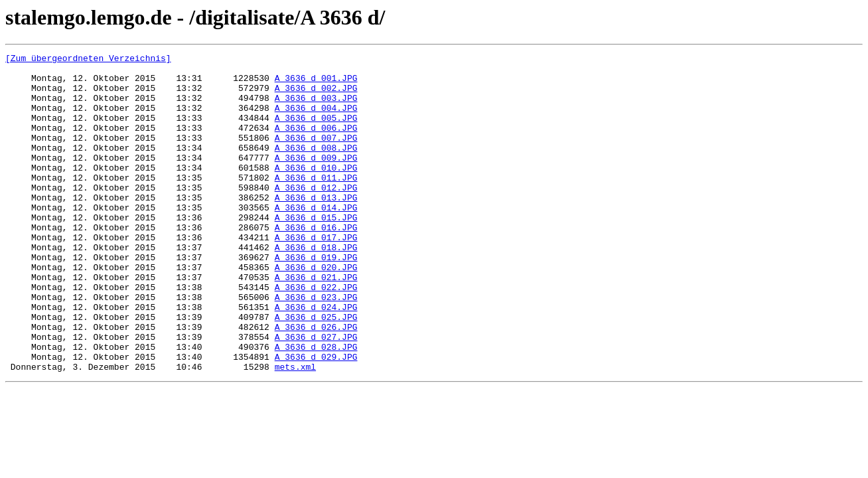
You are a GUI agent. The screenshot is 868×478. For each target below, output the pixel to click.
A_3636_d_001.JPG (316, 84)
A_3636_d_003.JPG (316, 108)
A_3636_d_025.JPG (316, 370)
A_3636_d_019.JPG (316, 299)
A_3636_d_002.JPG (316, 96)
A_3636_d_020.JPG (316, 311)
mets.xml (295, 430)
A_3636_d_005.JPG (316, 131)
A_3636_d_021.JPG (316, 323)
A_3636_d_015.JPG (316, 251)
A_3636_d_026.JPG (316, 382)
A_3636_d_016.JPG (316, 263)
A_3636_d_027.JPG (316, 394)
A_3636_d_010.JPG (316, 191)
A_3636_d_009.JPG (316, 179)
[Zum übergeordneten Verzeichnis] (88, 60)
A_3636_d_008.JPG (316, 167)
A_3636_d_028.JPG (316, 406)
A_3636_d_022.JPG (316, 335)
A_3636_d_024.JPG (316, 358)
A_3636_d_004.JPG (316, 119)
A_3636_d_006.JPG (316, 143)
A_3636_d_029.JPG (316, 418)
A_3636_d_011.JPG (316, 203)
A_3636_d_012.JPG (316, 215)
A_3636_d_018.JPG (316, 287)
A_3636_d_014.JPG (316, 239)
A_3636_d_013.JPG (316, 227)
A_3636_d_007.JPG (316, 155)
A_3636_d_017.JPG (316, 275)
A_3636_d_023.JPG (316, 347)
